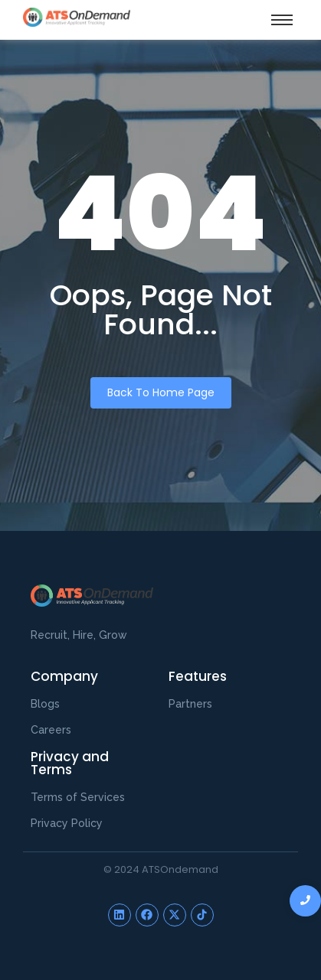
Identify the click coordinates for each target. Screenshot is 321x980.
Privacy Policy (67, 823)
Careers (51, 730)
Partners (190, 704)
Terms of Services (78, 797)
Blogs (45, 704)
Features (198, 676)
